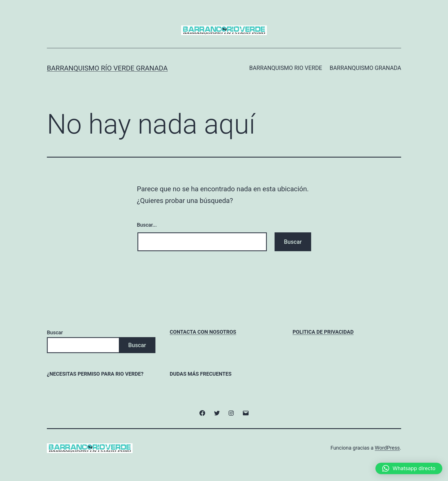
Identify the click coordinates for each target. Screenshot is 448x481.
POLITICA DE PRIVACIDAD (323, 332)
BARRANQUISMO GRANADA (365, 68)
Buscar (55, 332)
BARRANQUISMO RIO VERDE (286, 68)
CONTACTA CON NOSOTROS (203, 332)
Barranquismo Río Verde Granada (107, 68)
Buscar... (147, 225)
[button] (409, 468)
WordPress (387, 448)
